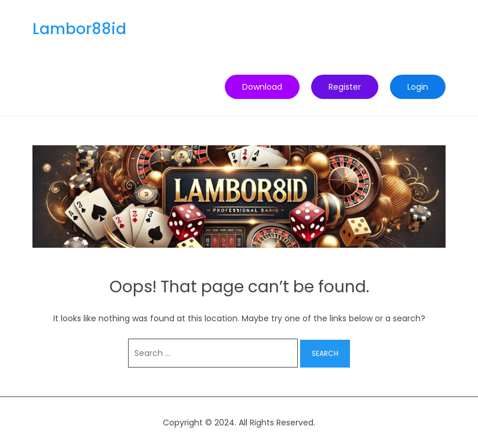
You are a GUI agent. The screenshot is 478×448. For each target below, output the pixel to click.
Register (345, 87)
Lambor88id (79, 29)
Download (262, 87)
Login (418, 87)
